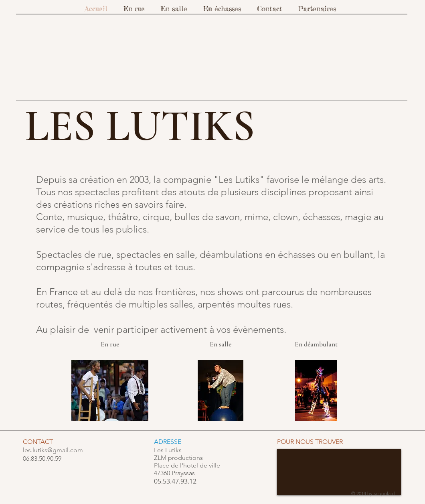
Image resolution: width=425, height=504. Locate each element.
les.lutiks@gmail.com (53, 450)
